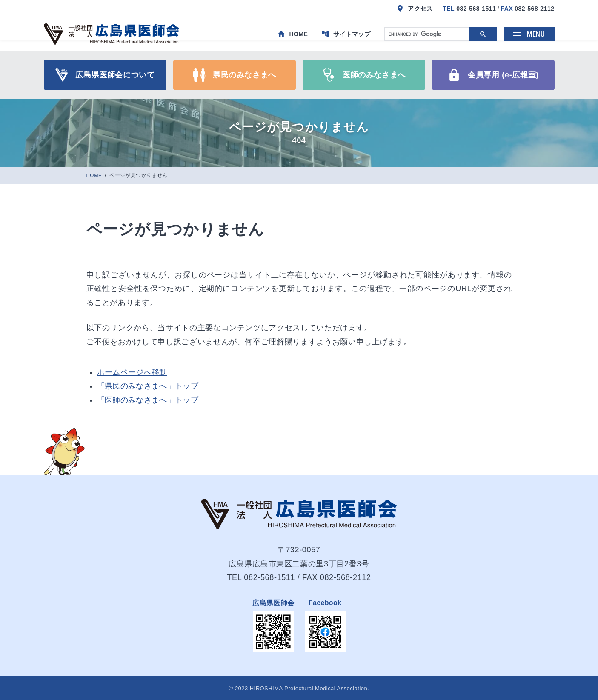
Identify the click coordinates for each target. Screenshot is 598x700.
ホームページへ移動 (132, 372)
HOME (95, 176)
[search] (426, 34)
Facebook (325, 603)
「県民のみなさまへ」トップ (148, 386)
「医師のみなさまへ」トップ (148, 400)
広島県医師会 (273, 603)
